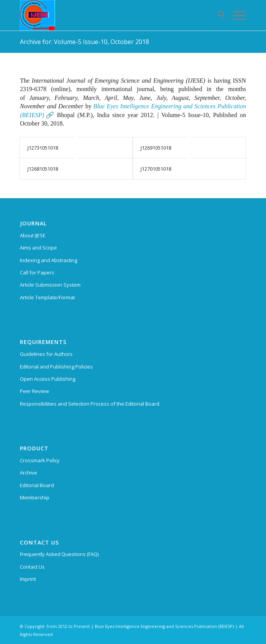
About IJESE (33, 235)
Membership (35, 497)
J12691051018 (156, 148)
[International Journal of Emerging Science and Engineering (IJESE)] (110, 15)
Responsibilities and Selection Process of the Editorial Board (90, 404)
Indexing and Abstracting (49, 260)
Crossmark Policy (40, 460)
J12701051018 (156, 169)
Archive (28, 473)
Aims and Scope (38, 248)
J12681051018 (43, 169)
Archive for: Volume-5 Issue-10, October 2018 (84, 42)
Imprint (28, 579)
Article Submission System (50, 285)
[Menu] (236, 15)
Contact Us (32, 567)
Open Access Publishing (48, 379)
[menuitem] (218, 15)
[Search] (218, 15)
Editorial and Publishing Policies (56, 367)
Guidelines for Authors (46, 354)
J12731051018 (43, 148)
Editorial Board (37, 485)
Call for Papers (37, 272)
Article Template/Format (47, 297)
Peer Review (34, 391)
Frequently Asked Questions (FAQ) (59, 554)
